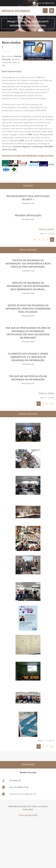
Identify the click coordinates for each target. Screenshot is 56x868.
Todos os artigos (46, 229)
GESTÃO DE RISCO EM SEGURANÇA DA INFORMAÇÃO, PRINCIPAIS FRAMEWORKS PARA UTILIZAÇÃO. (28, 309)
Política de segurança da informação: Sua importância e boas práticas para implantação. (28, 263)
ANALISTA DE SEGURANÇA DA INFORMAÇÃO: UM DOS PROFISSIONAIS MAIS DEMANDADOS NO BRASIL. (28, 286)
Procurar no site (45, 11)
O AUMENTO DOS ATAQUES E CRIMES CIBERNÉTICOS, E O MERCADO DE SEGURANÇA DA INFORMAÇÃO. (28, 357)
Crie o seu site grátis (28, 815)
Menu (52, 11)
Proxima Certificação (28, 215)
